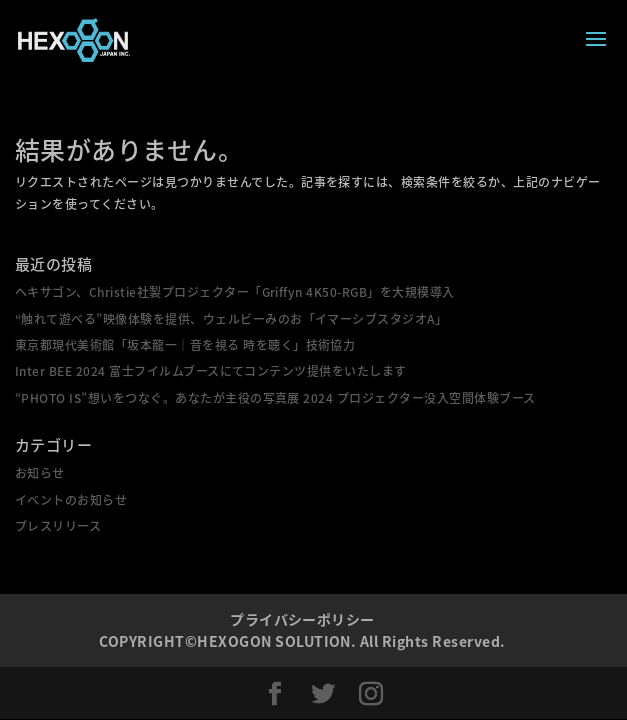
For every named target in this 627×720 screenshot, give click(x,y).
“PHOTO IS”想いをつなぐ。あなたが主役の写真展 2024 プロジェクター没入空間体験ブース (275, 398)
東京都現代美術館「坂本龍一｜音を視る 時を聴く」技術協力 (185, 345)
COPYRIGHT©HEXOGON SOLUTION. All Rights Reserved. (302, 641)
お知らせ (40, 473)
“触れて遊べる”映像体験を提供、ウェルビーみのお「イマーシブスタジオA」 (231, 319)
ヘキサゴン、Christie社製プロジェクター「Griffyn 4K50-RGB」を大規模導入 (235, 292)
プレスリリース (58, 526)
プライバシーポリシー (302, 619)
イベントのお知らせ (71, 500)
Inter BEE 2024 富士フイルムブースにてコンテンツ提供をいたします (211, 371)
